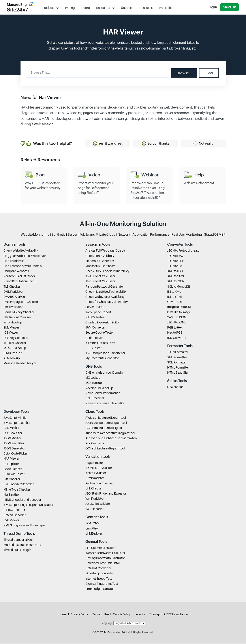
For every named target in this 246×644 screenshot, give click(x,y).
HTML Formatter (178, 368)
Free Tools (146, 8)
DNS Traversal (94, 399)
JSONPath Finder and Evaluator (106, 494)
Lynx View (92, 529)
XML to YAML (176, 277)
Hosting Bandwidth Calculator (105, 558)
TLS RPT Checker (15, 343)
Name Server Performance (103, 394)
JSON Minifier (12, 439)
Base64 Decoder (15, 516)
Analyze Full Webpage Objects (105, 251)
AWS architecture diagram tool (106, 418)
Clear (209, 73)
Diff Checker (12, 480)
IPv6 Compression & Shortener (105, 354)
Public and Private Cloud (97, 235)
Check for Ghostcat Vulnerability (106, 302)
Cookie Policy (121, 615)
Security (140, 615)
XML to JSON (176, 282)
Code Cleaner (13, 469)
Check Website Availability (21, 251)
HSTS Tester (93, 348)
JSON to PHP (176, 261)
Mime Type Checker (17, 490)
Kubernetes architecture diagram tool (110, 434)
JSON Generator (14, 449)
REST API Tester (14, 474)
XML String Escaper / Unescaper (25, 526)
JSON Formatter (178, 353)
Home (62, 615)
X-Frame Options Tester (101, 343)
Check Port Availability (100, 256)
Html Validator (95, 479)
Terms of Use (101, 615)
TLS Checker (12, 287)
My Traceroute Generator (102, 359)
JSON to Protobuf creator (184, 251)
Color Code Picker (15, 454)
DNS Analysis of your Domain (104, 373)
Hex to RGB (175, 333)
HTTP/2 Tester (95, 318)
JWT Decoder (94, 509)
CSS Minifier (11, 428)
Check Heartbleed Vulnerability (106, 292)
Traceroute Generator (100, 261)
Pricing (70, 8)
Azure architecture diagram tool (106, 423)
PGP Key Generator (16, 338)
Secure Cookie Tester (100, 333)
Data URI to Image (179, 313)
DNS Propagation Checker (21, 302)
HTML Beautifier (178, 373)
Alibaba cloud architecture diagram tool (111, 439)
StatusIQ (210, 235)
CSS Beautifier (13, 434)
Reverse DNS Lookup (99, 388)
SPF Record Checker (17, 318)
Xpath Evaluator (96, 474)
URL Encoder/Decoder (19, 485)
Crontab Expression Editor (102, 323)
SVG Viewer (11, 521)
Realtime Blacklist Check (19, 277)
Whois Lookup (13, 323)
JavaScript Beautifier (17, 423)
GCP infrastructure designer (104, 428)
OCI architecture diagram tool (105, 449)
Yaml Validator (95, 499)
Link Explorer (94, 534)
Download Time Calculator (103, 564)
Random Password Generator (105, 287)
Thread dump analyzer (18, 540)
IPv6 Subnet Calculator (100, 282)
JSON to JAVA (176, 256)
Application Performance (151, 235)
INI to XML (174, 292)
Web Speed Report (98, 313)
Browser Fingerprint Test (102, 584)
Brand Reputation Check (20, 282)
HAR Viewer (11, 459)
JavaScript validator (98, 504)
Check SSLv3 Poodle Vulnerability (107, 272)
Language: (107, 624)
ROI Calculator (95, 444)
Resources (103, 8)
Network (124, 235)
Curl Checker (94, 338)
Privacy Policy (79, 615)
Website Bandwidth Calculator (105, 553)
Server (72, 235)
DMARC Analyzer (15, 297)
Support (127, 8)
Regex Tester (94, 463)
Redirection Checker (99, 484)
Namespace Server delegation (105, 404)
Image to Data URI (179, 308)
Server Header (95, 308)
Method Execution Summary (22, 545)
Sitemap (155, 615)
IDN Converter (177, 338)
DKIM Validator (13, 292)
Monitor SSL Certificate (100, 266)
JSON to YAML (177, 323)
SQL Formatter (177, 363)
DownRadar (175, 387)
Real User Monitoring (187, 235)
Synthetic (59, 235)
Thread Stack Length (17, 550)
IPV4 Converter (95, 328)
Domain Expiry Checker (19, 313)
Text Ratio (92, 524)
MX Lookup (93, 378)
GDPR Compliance (176, 615)
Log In (213, 7)
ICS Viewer (11, 333)
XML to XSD (175, 272)
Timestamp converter (100, 574)
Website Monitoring (35, 235)
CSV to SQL (175, 302)
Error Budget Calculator (101, 589)
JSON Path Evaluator (99, 468)
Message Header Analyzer (21, 364)
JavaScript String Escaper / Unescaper (28, 505)
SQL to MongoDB (179, 287)
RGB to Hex (175, 328)
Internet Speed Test (99, 579)
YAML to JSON (177, 318)
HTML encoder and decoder (22, 500)
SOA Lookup (94, 383)
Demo (86, 8)
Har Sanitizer (12, 495)
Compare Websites (16, 272)
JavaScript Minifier (15, 418)
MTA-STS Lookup (15, 348)
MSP (222, 235)
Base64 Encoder (14, 510)
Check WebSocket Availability (105, 297)
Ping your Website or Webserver (25, 256)
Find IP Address (14, 261)
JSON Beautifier (14, 444)
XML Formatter (177, 358)
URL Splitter (11, 464)
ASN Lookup (12, 359)
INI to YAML (175, 297)
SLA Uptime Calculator (100, 548)
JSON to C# (175, 266)
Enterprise (166, 8)
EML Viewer (11, 328)
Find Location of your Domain (23, 266)
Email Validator (13, 308)
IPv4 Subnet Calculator (100, 277)
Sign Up (230, 7)
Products (48, 8)
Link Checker (94, 489)
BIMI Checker (13, 354)
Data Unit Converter (98, 569)
